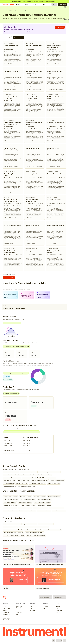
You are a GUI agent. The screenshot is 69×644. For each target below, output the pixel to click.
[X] (57, 641)
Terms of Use (31, 641)
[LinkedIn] (64, 641)
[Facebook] (54, 641)
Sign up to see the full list (9, 278)
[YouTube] (61, 641)
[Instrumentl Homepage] (8, 4)
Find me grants (60, 27)
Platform (19, 4)
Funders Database (45, 597)
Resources (46, 4)
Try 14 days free (63, 4)
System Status (38, 641)
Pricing (26, 4)
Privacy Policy (24, 641)
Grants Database (35, 4)
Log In (54, 4)
